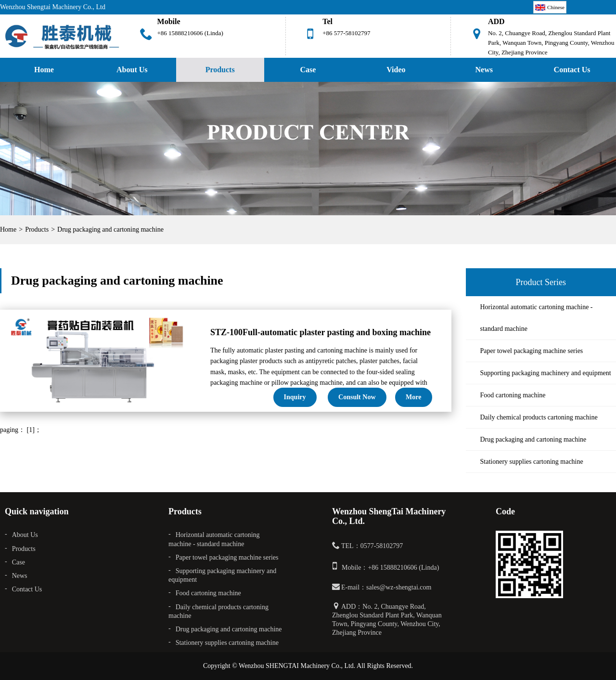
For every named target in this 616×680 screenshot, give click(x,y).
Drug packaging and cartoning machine (110, 229)
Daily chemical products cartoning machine (539, 417)
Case (308, 70)
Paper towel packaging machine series (532, 351)
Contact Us (27, 589)
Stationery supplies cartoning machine (532, 462)
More (413, 397)
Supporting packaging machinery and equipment (546, 373)
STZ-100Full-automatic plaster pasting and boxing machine (321, 332)
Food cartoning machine (513, 395)
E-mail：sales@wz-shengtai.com (386, 587)
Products (220, 70)
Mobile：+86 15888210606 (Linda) (390, 568)
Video (396, 70)
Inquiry (295, 397)
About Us (132, 70)
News (484, 70)
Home (44, 70)
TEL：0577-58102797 (372, 546)
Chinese (550, 7)
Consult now (357, 397)
